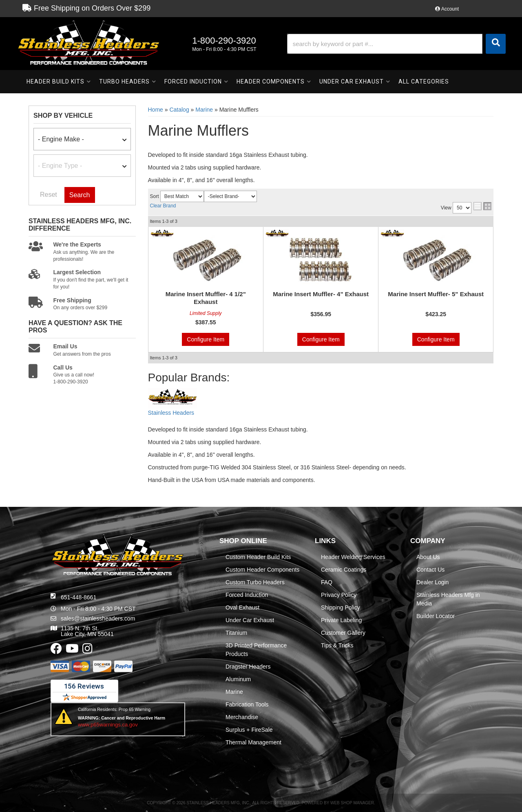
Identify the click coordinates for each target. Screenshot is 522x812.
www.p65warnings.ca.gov (108, 725)
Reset (49, 195)
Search (80, 195)
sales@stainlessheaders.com (98, 618)
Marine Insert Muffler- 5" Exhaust (436, 294)
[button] (396, 44)
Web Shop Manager (352, 803)
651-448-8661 (79, 597)
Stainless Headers (171, 413)
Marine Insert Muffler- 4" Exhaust (321, 294)
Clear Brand (163, 206)
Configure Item (206, 339)
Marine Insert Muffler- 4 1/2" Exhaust (206, 298)
